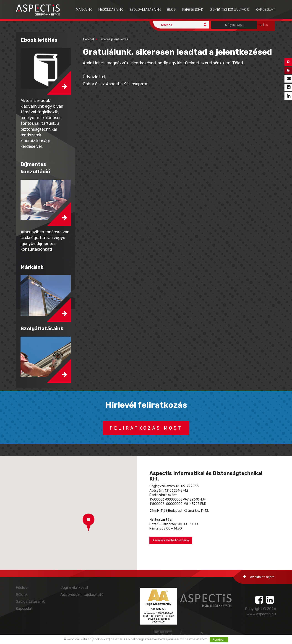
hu (261, 25)
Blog (171, 10)
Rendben (219, 640)
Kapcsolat (265, 10)
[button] (89, 522)
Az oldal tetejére (259, 577)
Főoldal (89, 39)
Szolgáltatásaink (145, 10)
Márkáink (84, 10)
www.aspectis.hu (261, 614)
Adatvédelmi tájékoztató (82, 595)
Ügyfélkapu (234, 25)
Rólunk (22, 595)
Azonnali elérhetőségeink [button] (171, 540)
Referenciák (193, 10)
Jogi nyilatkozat (74, 588)
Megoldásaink (111, 10)
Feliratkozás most (146, 428)
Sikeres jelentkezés (114, 39)
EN (266, 25)
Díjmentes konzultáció (229, 10)
